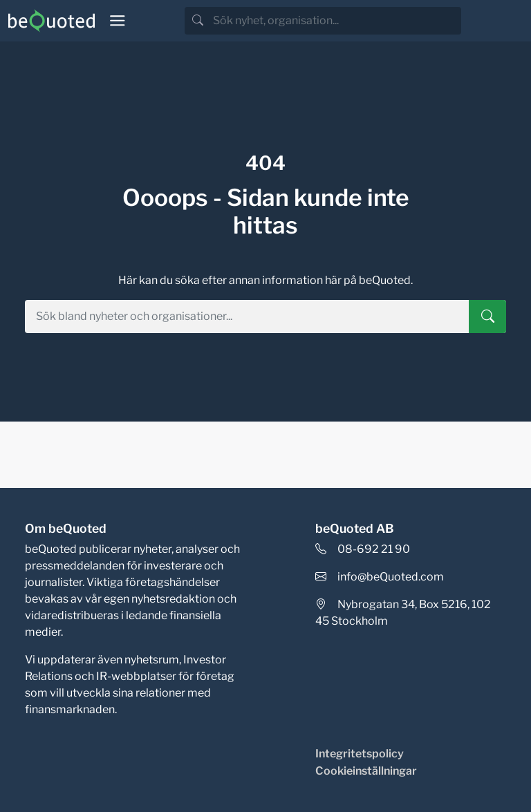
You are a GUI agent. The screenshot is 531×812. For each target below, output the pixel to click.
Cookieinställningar (366, 771)
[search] (336, 21)
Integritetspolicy (360, 754)
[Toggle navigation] (118, 21)
